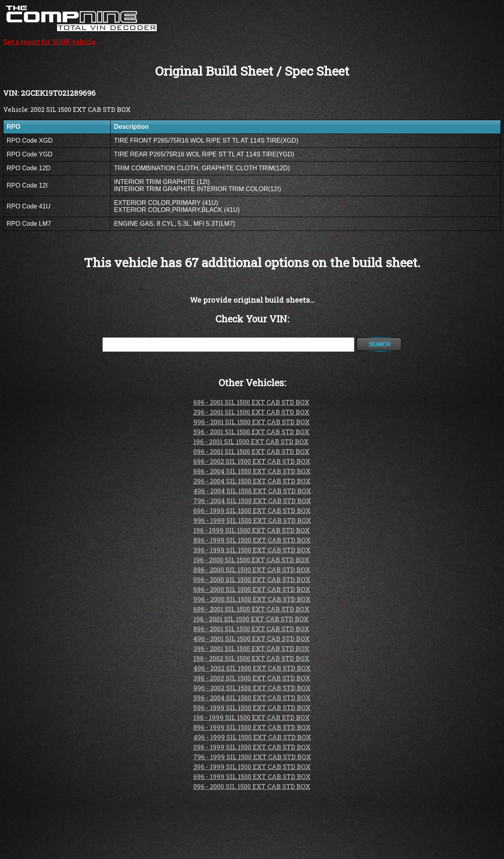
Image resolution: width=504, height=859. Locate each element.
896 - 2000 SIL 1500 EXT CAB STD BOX (252, 570)
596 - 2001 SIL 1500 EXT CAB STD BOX (251, 432)
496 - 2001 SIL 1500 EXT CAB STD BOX (252, 639)
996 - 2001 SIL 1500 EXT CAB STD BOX (252, 422)
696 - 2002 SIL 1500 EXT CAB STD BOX (252, 461)
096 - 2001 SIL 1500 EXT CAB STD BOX (251, 451)
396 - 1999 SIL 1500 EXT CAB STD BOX (252, 550)
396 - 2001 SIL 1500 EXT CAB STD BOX (251, 648)
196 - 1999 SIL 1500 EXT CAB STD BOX (252, 530)
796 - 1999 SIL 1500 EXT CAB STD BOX (252, 757)
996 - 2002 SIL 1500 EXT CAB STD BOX (252, 688)
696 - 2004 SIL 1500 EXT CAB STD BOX (252, 471)
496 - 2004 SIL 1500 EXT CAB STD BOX (252, 491)
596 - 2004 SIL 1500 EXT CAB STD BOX (252, 698)
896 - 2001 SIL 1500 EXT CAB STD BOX (251, 629)
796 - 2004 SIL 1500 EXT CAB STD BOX (252, 501)
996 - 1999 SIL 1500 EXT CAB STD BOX (252, 520)
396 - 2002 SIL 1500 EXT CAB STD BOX (252, 678)
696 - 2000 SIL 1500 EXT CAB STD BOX (252, 589)
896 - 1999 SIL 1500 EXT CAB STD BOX (252, 540)
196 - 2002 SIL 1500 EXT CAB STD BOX (251, 658)
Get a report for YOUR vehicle (82, 37)
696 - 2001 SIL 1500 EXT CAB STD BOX (251, 402)
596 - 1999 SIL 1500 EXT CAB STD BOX (252, 707)
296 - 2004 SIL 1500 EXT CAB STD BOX (252, 481)
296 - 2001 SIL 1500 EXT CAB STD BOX (251, 412)
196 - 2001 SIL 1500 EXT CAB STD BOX (251, 442)
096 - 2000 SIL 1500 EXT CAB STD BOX (252, 579)
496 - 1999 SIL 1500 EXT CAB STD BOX (252, 737)
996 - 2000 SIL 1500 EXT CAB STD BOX (252, 599)
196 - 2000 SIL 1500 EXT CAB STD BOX (251, 560)
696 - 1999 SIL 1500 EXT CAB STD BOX (252, 510)
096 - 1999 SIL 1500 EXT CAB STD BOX (252, 747)
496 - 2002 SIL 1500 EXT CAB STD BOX (252, 668)
